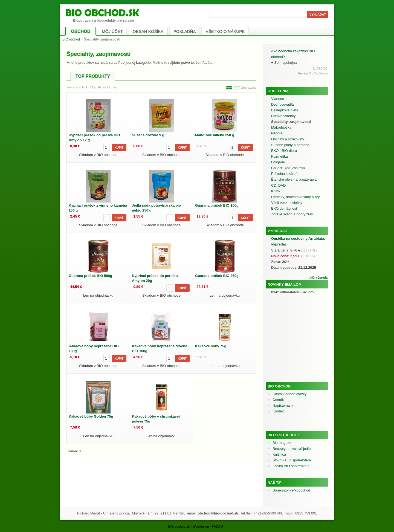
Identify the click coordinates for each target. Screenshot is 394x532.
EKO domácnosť (284, 208)
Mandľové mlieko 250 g (215, 135)
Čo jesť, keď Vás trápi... (290, 168)
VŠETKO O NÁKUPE (225, 31)
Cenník (278, 400)
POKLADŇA (185, 31)
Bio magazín (282, 443)
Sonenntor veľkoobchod (291, 490)
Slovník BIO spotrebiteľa (292, 460)
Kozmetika (279, 156)
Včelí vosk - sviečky (287, 203)
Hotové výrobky (283, 116)
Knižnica (279, 454)
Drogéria (278, 162)
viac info (307, 292)
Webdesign (201, 527)
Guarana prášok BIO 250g (217, 276)
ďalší (318, 277)
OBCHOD (81, 31)
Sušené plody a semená (290, 145)
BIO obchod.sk (179, 527)
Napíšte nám (283, 405)
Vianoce (278, 99)
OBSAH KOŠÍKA (148, 31)
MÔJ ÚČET (112, 31)
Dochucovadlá (282, 104)
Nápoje (277, 133)
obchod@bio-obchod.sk (218, 513)
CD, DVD (278, 185)
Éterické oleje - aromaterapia (294, 179)
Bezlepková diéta (285, 110)
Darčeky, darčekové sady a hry (296, 197)
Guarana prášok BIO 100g (217, 205)
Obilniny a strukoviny (288, 139)
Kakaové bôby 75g (211, 346)
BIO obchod (71, 39)
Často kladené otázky (289, 394)
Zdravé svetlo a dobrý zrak (292, 214)
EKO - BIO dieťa (284, 151)
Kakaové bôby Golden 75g (91, 416)
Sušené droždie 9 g (148, 135)
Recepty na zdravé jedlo (292, 449)
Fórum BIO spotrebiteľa (291, 466)
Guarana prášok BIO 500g (90, 276)
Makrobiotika (281, 127)
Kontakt (279, 411)
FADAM (217, 527)
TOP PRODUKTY (93, 76)
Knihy (276, 191)
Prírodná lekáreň (284, 174)
